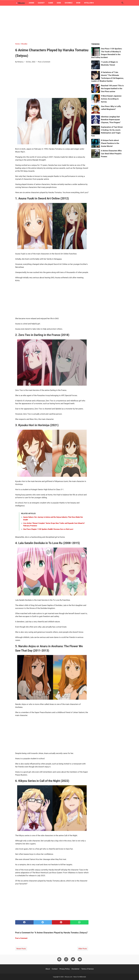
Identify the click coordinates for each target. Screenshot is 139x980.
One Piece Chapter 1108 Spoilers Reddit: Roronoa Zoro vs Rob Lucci (48, 529)
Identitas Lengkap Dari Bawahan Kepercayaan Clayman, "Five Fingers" (111, 120)
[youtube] (80, 959)
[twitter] (43, 922)
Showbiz (69, 3)
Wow (78, 3)
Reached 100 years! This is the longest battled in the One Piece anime (112, 88)
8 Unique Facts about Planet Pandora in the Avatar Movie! (110, 143)
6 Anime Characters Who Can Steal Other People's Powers (111, 154)
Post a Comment (44, 62)
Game (51, 3)
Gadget (41, 3)
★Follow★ (89, 3)
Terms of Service (87, 969)
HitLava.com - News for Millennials (75, 977)
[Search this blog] (122, 3)
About (48, 969)
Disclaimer (75, 969)
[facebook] (24, 922)
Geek (59, 3)
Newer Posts (21, 949)
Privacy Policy (65, 969)
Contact (55, 969)
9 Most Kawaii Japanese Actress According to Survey (111, 99)
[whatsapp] (79, 922)
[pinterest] (61, 922)
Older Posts (83, 949)
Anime (31, 3)
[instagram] (66, 959)
